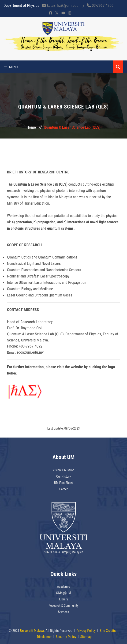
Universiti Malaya (32, 631)
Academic (64, 587)
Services (64, 612)
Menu (11, 67)
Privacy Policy (86, 631)
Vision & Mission (63, 470)
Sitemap (86, 637)
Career (63, 489)
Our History (63, 476)
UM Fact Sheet (63, 483)
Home (31, 127)
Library (63, 599)
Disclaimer (44, 637)
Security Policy (66, 637)
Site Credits (108, 631)
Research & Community (63, 606)
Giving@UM (63, 593)
